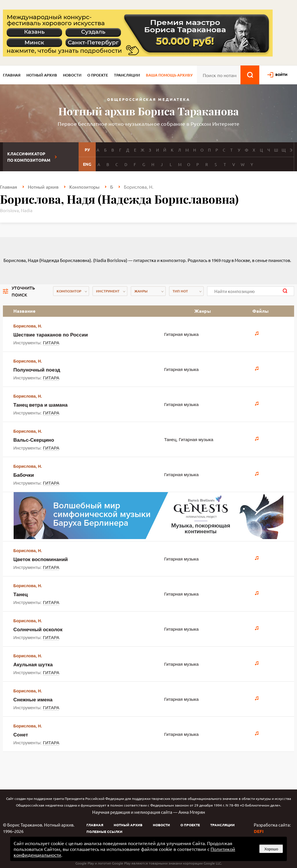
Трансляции (127, 75)
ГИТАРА (51, 343)
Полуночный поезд (37, 370)
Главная (12, 75)
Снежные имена (33, 700)
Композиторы (84, 187)
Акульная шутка (33, 665)
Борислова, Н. (28, 326)
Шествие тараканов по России (51, 335)
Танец (21, 595)
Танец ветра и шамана (40, 405)
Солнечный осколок (38, 630)
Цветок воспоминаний (41, 559)
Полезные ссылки (104, 831)
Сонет (21, 735)
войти (281, 74)
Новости (72, 75)
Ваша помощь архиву (169, 75)
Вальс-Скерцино (34, 440)
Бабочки (24, 475)
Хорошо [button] (271, 849)
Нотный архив (42, 75)
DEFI (259, 831)
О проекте (98, 75)
